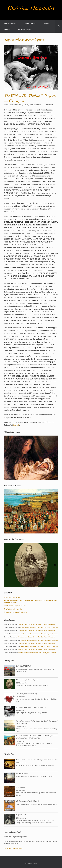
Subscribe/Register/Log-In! (13, 848)
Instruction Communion (12, 597)
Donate (46, 23)
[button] (58, 26)
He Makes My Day (25, 30)
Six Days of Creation (22, 774)
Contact (7, 30)
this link (16, 425)
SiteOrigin (29, 863)
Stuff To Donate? (21, 815)
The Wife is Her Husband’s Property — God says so (31, 707)
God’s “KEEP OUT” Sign (24, 666)
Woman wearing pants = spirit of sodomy (28, 680)
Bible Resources (10, 23)
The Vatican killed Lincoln (13, 609)
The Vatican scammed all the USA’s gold (28, 801)
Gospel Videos (30, 23)
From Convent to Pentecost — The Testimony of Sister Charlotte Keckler (37, 760)
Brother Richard (35, 105)
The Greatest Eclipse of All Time (15, 606)
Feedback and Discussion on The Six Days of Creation (36, 624)
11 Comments (48, 105)
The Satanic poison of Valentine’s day (27, 694)
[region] (31, 458)
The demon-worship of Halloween (16, 612)
